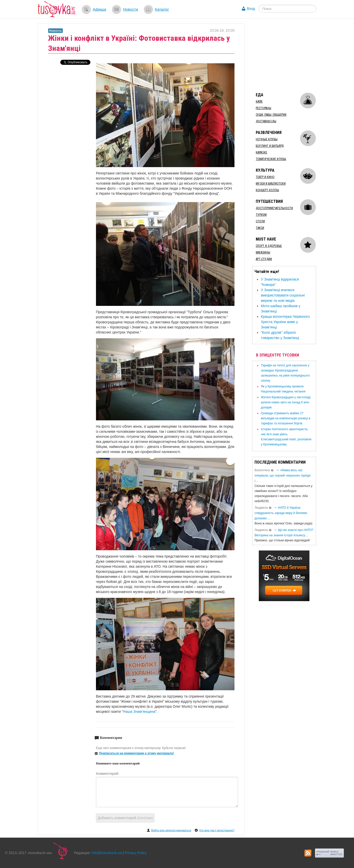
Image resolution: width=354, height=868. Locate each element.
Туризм (261, 215)
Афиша (99, 9)
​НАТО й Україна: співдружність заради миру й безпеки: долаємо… (281, 513)
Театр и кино (265, 177)
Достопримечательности (274, 208)
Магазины (263, 252)
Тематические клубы (271, 159)
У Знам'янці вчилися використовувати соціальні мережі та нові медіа (283, 295)
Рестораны (263, 108)
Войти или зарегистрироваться (171, 830)
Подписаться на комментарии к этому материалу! (137, 753)
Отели (260, 221)
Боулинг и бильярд (270, 146)
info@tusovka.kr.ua (107, 853)
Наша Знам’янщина (139, 712)
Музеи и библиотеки (271, 184)
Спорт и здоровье (269, 246)
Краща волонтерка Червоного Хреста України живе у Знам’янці (285, 322)
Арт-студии (264, 259)
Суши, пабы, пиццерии (271, 115)
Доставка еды (266, 121)
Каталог (162, 9)
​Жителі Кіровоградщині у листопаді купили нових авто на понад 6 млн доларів (286, 402)
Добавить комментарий (125, 818)
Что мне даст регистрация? (217, 830)
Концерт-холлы (267, 190)
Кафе (259, 102)
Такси (260, 228)
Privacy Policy (136, 853)
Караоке (261, 152)
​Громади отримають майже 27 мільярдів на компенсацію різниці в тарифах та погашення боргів (286, 418)
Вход (251, 9)
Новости (130, 9)
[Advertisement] (290, 55)
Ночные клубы (267, 139)
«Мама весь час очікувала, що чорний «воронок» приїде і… (282, 476)
